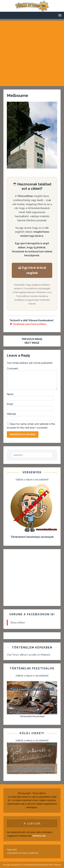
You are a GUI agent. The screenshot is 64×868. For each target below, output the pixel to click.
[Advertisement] (32, 52)
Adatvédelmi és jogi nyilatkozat (23, 853)
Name (10, 394)
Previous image (32, 339)
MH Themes (55, 865)
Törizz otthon (18, 623)
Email (10, 404)
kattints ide (39, 836)
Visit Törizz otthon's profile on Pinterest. (29, 655)
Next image (32, 343)
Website (11, 414)
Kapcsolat (12, 850)
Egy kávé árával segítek (32, 270)
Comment (12, 369)
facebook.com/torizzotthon (29, 324)
